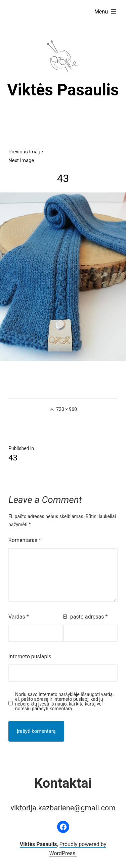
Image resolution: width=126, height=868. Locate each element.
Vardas (19, 617)
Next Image (21, 160)
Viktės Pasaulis (63, 90)
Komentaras (25, 540)
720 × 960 (67, 409)
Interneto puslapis (30, 656)
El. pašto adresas (86, 617)
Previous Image (26, 152)
